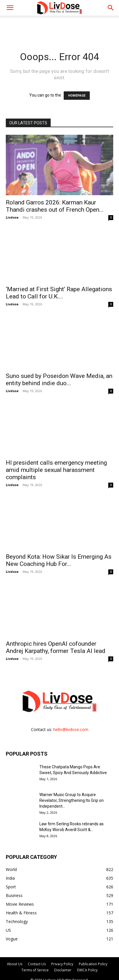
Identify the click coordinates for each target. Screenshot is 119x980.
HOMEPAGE (77, 96)
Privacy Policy (62, 964)
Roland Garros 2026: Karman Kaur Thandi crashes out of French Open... (55, 206)
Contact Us (37, 964)
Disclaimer (63, 970)
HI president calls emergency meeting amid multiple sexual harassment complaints (56, 470)
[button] (111, 8)
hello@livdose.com (71, 729)
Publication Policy (93, 964)
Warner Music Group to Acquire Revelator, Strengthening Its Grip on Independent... (72, 800)
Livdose (12, 217)
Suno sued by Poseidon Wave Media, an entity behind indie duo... (59, 380)
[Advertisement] (60, 26)
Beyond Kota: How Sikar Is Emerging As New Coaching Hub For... (59, 560)
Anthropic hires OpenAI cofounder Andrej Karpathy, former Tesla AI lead (56, 647)
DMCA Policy (87, 970)
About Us (15, 964)
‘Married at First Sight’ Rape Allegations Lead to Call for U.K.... (59, 293)
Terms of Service (35, 970)
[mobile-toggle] (10, 8)
